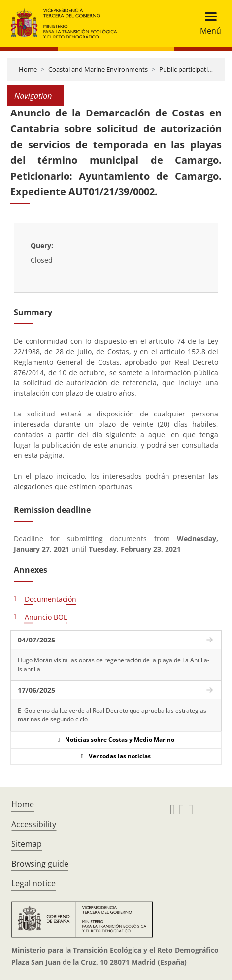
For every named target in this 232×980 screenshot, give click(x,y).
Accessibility (34, 824)
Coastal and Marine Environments (98, 69)
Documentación (50, 599)
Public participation (187, 69)
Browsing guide (40, 864)
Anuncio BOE (46, 617)
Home (28, 69)
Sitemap (27, 844)
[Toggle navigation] (208, 23)
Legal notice (33, 883)
